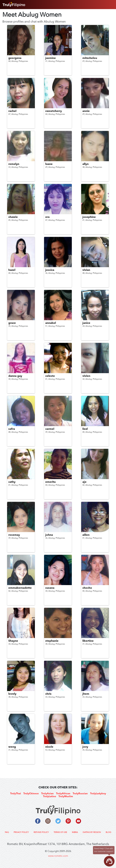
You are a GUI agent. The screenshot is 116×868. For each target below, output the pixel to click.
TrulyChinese (31, 794)
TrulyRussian (80, 794)
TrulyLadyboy (98, 794)
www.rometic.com (58, 856)
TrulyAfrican (63, 794)
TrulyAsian (47, 794)
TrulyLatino (50, 797)
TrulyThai (16, 794)
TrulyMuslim (66, 797)
